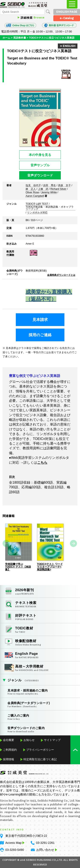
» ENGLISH (68, 46)
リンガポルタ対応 (37, 213)
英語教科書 (20, 38)
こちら (42, 463)
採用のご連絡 (40, 335)
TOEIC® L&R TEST (37, 204)
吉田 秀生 (49, 186)
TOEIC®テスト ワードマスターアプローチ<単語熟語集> (50, 567)
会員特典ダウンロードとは (61, 275)
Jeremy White (49, 193)
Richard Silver (58, 189)
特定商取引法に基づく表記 (40, 759)
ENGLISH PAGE (67, 12)
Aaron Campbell (35, 196)
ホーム (6, 38)
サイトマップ (52, 740)
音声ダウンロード (40, 175)
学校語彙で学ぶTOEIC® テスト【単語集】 (18, 567)
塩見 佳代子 (33, 186)
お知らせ (29, 740)
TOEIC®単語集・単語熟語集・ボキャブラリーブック (50, 208)
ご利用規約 (10, 750)
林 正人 (31, 189)
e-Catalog (67, 18)
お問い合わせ (45, 850)
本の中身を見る (40, 155)
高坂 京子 (64, 186)
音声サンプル (40, 165)
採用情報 (9, 759)
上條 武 (43, 189)
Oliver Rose (32, 193)
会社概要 (9, 740)
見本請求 (40, 320)
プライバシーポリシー (40, 750)
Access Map (15, 843)
